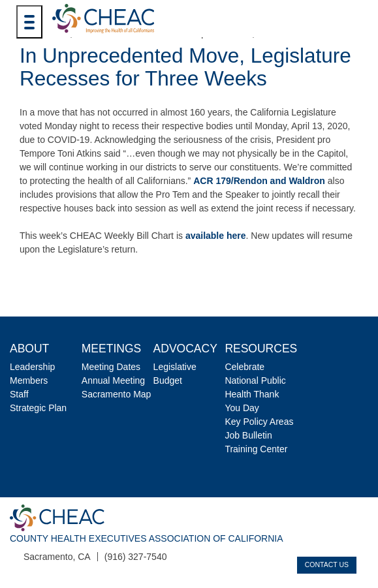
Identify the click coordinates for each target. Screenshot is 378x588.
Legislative (175, 367)
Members (29, 380)
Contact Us (327, 565)
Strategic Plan (38, 408)
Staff (19, 394)
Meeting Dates (111, 367)
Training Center (256, 449)
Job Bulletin (248, 435)
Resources (261, 348)
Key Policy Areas (259, 422)
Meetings (111, 348)
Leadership (32, 367)
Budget (168, 380)
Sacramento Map (117, 394)
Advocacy (185, 348)
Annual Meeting (113, 380)
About (29, 348)
